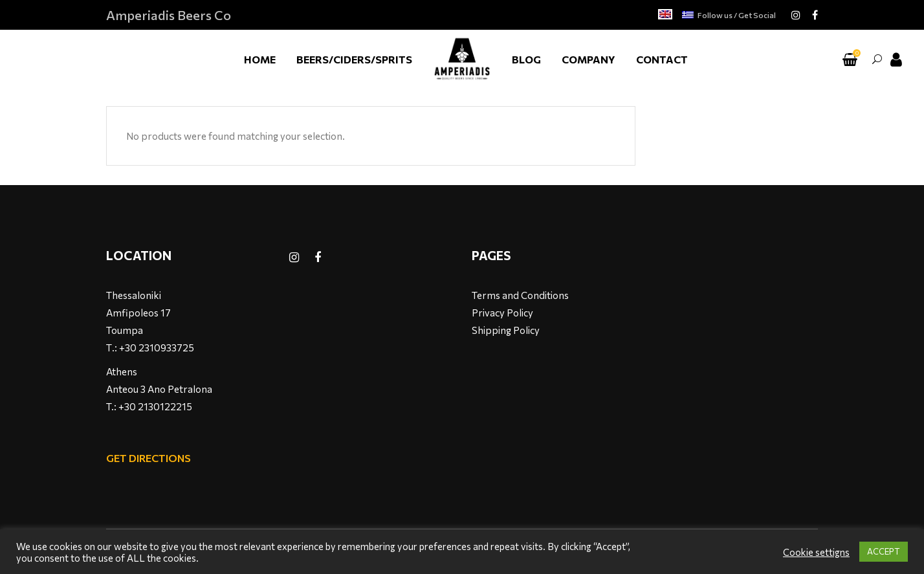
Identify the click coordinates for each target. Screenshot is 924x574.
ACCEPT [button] (884, 551)
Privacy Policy (502, 313)
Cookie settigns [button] (816, 552)
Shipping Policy (506, 330)
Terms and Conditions (520, 295)
